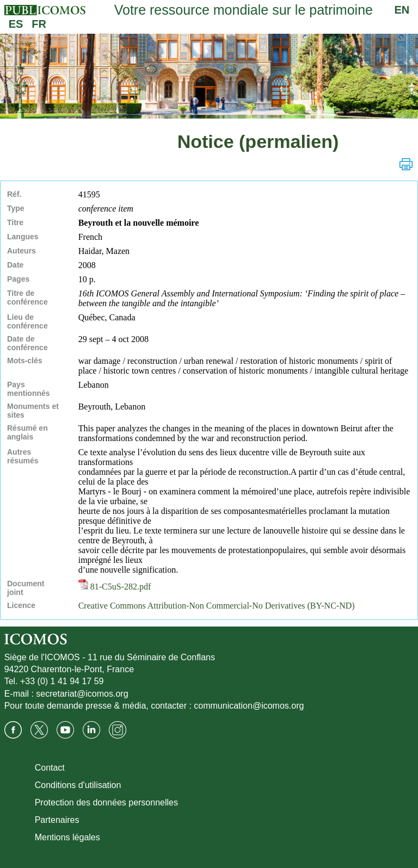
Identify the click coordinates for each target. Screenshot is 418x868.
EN (402, 10)
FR (39, 24)
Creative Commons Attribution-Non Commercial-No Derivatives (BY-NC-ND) (217, 606)
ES (16, 24)
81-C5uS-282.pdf (115, 587)
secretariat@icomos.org (82, 694)
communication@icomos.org (249, 706)
